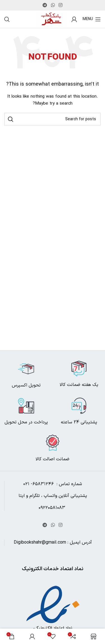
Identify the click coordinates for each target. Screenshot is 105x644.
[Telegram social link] (45, 5)
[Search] (7, 19)
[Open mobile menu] (92, 19)
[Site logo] (51, 19)
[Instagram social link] (60, 5)
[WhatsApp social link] (53, 5)
